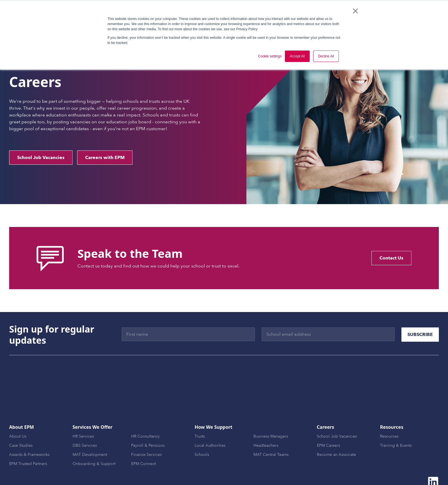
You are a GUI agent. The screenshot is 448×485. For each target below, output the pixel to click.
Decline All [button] (326, 56)
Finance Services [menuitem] (146, 429)
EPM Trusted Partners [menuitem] (28, 438)
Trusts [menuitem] (200, 411)
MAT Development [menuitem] (90, 429)
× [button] (355, 11)
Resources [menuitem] (389, 411)
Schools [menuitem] (202, 429)
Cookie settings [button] (270, 56)
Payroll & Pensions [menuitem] (148, 420)
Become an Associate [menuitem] (336, 429)
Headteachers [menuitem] (266, 420)
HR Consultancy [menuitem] (145, 411)
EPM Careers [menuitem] (328, 420)
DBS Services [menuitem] (85, 420)
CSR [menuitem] (301, 470)
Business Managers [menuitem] (271, 411)
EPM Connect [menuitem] (143, 438)
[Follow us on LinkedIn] (433, 456)
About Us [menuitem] (18, 411)
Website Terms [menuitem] (220, 470)
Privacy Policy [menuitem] (251, 470)
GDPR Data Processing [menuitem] (373, 470)
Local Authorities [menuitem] (210, 420)
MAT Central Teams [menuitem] (271, 429)
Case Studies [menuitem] (21, 420)
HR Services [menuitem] (83, 411)
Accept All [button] (297, 56)
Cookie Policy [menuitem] (280, 470)
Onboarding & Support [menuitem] (94, 438)
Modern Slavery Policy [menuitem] (418, 470)
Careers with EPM (105, 158)
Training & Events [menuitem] (396, 420)
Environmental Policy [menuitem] (329, 470)
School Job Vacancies (41, 158)
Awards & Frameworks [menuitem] (29, 429)
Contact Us (391, 258)
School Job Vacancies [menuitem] (337, 411)
